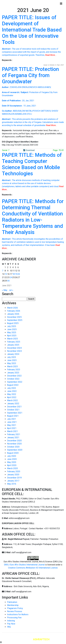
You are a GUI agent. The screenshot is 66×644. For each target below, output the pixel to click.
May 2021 (12, 425)
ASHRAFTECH (41, 639)
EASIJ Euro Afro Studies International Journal (24, 565)
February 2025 (14, 342)
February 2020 (14, 471)
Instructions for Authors (18, 614)
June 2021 (12, 422)
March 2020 (12, 468)
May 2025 (12, 332)
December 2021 (14, 407)
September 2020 (15, 450)
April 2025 (12, 336)
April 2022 (12, 397)
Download (29, 150)
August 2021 (13, 416)
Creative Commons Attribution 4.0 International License (33, 568)
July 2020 (12, 456)
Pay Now (11, 624)
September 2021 (15, 413)
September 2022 (15, 382)
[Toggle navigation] (61, 4)
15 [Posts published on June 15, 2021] (6, 274)
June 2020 (12, 459)
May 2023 (12, 363)
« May (5, 290)
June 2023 (12, 360)
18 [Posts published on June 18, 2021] (14, 274)
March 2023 (12, 366)
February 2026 (14, 311)
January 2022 (13, 404)
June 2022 (12, 391)
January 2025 (13, 345)
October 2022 (13, 379)
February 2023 (14, 370)
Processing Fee (14, 618)
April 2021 (12, 428)
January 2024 (13, 354)
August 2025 (13, 323)
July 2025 (12, 326)
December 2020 (14, 441)
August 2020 (13, 453)
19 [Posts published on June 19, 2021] (16, 274)
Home (7, 4)
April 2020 (12, 465)
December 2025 (14, 317)
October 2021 (13, 410)
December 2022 (14, 376)
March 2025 (12, 339)
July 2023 (12, 357)
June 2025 (12, 329)
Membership (13, 605)
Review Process (15, 611)
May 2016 (12, 484)
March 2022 (12, 400)
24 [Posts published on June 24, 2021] (11, 277)
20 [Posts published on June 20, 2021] (19, 274)
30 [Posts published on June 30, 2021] (8, 281)
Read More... (51, 55)
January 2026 (13, 314)
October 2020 (13, 447)
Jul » (11, 290)
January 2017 (13, 481)
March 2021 (12, 431)
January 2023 (13, 373)
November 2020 (14, 444)
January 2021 (13, 438)
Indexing (11, 621)
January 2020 (13, 475)
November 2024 (14, 351)
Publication (12, 602)
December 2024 (14, 348)
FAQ (9, 627)
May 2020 (12, 462)
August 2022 (13, 385)
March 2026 (12, 308)
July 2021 (12, 419)
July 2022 (12, 388)
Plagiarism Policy (15, 608)
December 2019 (14, 478)
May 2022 (12, 394)
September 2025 (15, 320)
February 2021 (14, 434)
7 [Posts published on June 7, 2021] (3, 271)
